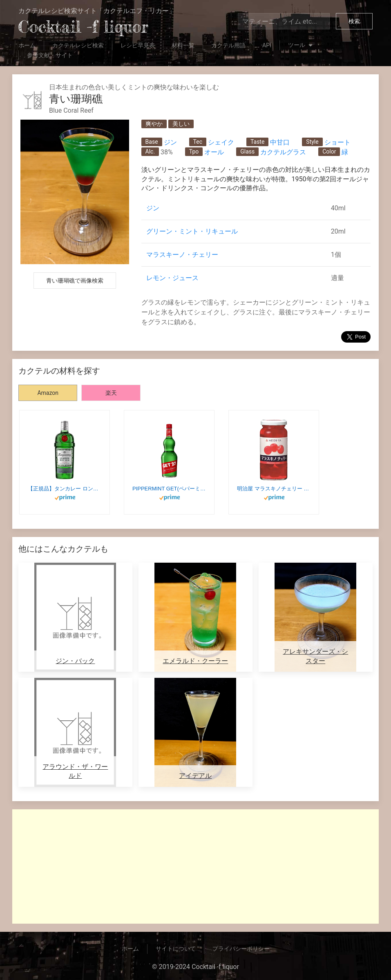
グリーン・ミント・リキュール (192, 231)
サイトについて (176, 949)
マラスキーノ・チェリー (182, 255)
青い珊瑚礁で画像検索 (75, 281)
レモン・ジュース (172, 278)
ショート (337, 142)
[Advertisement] (195, 866)
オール (214, 152)
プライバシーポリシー (241, 949)
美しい (181, 124)
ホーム (27, 45)
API (267, 45)
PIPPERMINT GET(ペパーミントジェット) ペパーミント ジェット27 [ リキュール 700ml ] (169, 489)
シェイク (221, 142)
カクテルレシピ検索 (78, 45)
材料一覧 (183, 45)
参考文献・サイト (50, 55)
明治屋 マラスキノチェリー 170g (274, 489)
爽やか (154, 124)
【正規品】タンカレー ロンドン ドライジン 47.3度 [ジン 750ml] (65, 489)
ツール (301, 46)
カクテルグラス (283, 152)
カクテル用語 (228, 45)
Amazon (48, 393)
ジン (170, 142)
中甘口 (280, 142)
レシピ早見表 (138, 45)
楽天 (111, 393)
